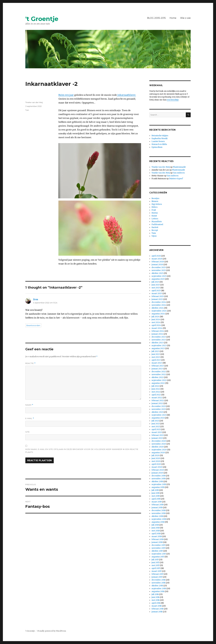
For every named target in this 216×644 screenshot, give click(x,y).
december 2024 (159, 302)
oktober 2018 (157, 516)
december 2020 (159, 441)
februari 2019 (157, 505)
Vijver (154, 236)
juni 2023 (156, 354)
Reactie (30, 363)
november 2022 (159, 374)
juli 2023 (155, 351)
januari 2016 (157, 612)
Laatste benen (158, 141)
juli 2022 (155, 386)
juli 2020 (155, 455)
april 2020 (156, 464)
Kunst (154, 216)
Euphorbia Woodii (160, 139)
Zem (36, 299)
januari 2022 (157, 403)
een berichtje (173, 100)
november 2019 (158, 479)
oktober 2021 (157, 412)
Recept (155, 230)
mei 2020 (156, 461)
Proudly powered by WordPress (52, 631)
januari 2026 (157, 265)
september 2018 (159, 519)
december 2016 (158, 580)
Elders (154, 207)
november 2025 (159, 270)
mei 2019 (156, 496)
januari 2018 (157, 542)
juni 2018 (156, 528)
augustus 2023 (158, 348)
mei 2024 (156, 322)
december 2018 (158, 510)
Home (173, 18)
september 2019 (159, 484)
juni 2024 (156, 320)
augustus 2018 (158, 522)
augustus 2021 (158, 418)
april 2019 (156, 499)
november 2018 (158, 513)
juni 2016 (155, 597)
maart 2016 (157, 606)
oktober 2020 (158, 447)
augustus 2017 (158, 557)
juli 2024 (155, 317)
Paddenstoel (157, 224)
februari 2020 (158, 470)
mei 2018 (156, 531)
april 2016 (156, 603)
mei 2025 (156, 288)
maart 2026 (157, 259)
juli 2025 (155, 282)
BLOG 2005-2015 (156, 18)
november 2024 (159, 305)
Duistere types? (176, 179)
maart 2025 (157, 293)
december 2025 (159, 267)
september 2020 (159, 450)
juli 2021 (155, 421)
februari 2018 (158, 539)
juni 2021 (156, 424)
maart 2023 (157, 363)
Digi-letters (157, 204)
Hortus (155, 213)
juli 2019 (155, 490)
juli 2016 (155, 594)
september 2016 (159, 589)
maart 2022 (157, 398)
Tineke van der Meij (34, 102)
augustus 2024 (158, 314)
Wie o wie (185, 18)
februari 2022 (158, 401)
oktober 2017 (157, 551)
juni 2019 (155, 493)
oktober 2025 (157, 273)
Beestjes (155, 198)
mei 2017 (155, 565)
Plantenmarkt (179, 167)
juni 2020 (156, 458)
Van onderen (179, 173)
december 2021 (159, 406)
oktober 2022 (158, 377)
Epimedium (157, 147)
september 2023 (159, 346)
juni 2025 (156, 285)
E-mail (30, 418)
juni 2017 (155, 563)
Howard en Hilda (159, 144)
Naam (29, 405)
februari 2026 (158, 262)
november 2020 (159, 444)
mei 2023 (156, 357)
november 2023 (159, 340)
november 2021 (159, 409)
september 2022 (159, 380)
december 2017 (158, 545)
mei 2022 (156, 392)
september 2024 (159, 311)
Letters (155, 219)
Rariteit (155, 227)
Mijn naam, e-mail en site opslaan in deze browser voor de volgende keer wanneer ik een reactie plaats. (82, 451)
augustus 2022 (158, 383)
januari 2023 (157, 369)
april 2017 (156, 568)
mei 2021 (156, 427)
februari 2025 (158, 296)
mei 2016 (156, 600)
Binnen (155, 201)
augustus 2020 (158, 453)
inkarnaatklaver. (126, 95)
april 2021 (156, 429)
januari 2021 (157, 438)
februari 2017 (157, 574)
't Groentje (42, 19)
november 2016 (158, 583)
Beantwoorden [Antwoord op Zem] (33, 325)
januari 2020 (157, 473)
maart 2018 (157, 536)
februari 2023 (158, 366)
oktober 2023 (158, 343)
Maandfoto (157, 222)
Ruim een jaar (66, 95)
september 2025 (159, 276)
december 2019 (158, 476)
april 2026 (156, 256)
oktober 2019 (157, 482)
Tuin (27, 110)
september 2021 (159, 415)
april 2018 (156, 534)
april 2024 (156, 325)
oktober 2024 (158, 308)
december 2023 (159, 337)
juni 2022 (156, 389)
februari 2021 (158, 435)
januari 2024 (157, 334)
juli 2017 (155, 560)
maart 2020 (157, 467)
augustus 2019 (158, 487)
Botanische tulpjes (160, 136)
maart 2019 (157, 502)
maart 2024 (157, 328)
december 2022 (159, 372)
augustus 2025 (158, 279)
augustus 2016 (158, 591)
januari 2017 (157, 577)
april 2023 (156, 360)
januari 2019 (157, 508)
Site (27, 432)
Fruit (154, 210)
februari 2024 (158, 331)
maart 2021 (157, 432)
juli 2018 (155, 525)
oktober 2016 (157, 586)
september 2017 (159, 554)
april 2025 (156, 291)
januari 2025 (157, 299)
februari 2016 (157, 609)
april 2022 (156, 395)
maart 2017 (156, 571)
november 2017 (158, 548)
